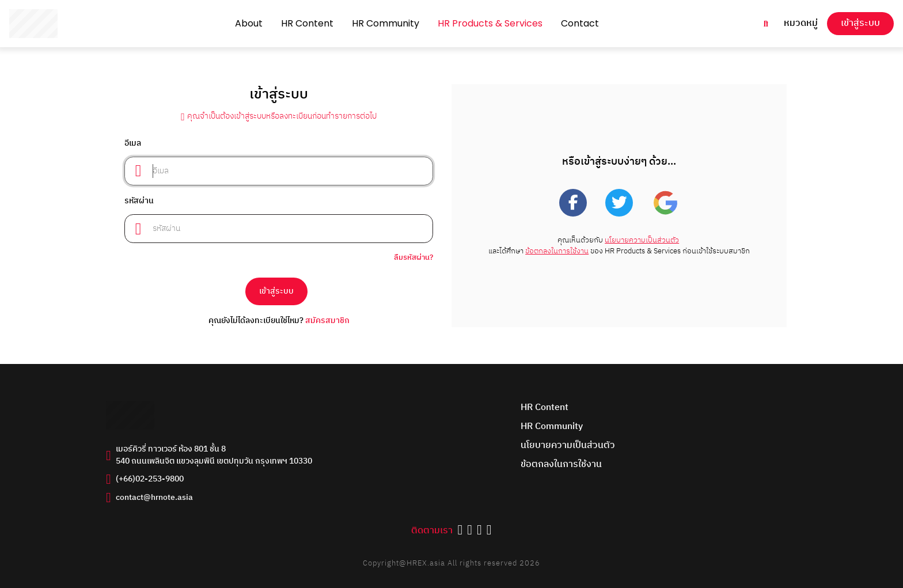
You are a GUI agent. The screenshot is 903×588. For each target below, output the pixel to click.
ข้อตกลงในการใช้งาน (557, 251)
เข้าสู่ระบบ (860, 23)
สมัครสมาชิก (327, 321)
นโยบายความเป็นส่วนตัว (642, 240)
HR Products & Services (490, 23)
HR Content (307, 23)
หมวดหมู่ (801, 24)
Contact (580, 23)
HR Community (386, 23)
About (249, 23)
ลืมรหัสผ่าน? (413, 258)
